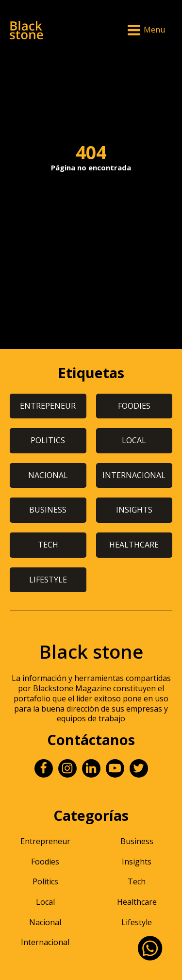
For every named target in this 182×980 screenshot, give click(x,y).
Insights (137, 862)
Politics (45, 881)
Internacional (45, 942)
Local (45, 902)
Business (137, 841)
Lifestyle (137, 922)
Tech (137, 881)
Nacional (45, 922)
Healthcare (137, 902)
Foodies (45, 862)
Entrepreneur (45, 841)
